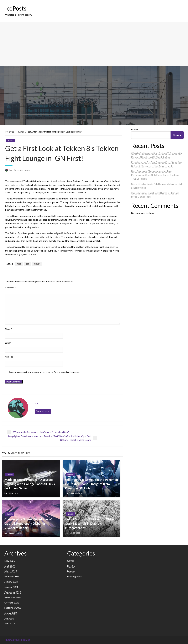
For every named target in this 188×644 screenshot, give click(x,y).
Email (8, 343)
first (19, 264)
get (27, 264)
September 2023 (13, 608)
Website (9, 357)
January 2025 (11, 582)
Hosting (71, 566)
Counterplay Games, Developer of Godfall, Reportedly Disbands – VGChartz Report (28, 524)
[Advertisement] (94, 44)
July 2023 (9, 618)
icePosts (16, 8)
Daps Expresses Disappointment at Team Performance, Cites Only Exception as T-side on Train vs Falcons (155, 175)
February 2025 (12, 576)
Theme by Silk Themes (17, 640)
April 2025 (10, 566)
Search (134, 130)
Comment (10, 288)
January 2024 (11, 587)
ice (11, 170)
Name (9, 329)
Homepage (10, 132)
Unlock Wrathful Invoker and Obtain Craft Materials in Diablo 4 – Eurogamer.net (90, 524)
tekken (37, 264)
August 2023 (11, 613)
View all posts (43, 411)
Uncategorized (75, 576)
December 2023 (13, 592)
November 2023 (13, 597)
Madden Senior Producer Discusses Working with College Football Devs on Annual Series (30, 484)
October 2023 (12, 603)
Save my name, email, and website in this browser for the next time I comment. (44, 372)
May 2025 (10, 561)
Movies (71, 571)
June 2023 (10, 623)
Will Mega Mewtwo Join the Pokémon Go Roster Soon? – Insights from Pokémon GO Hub (91, 484)
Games (21, 132)
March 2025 (11, 571)
